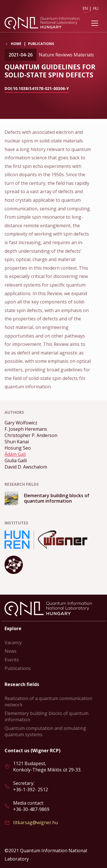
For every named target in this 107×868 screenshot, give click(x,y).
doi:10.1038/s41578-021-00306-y (37, 88)
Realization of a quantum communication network (48, 702)
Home (16, 44)
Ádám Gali (15, 454)
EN (85, 8)
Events (12, 660)
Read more (53, 498)
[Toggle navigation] (95, 23)
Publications (41, 44)
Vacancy (13, 642)
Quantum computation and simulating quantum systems (45, 731)
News (11, 651)
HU (96, 8)
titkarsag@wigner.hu (36, 822)
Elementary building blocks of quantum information (47, 716)
